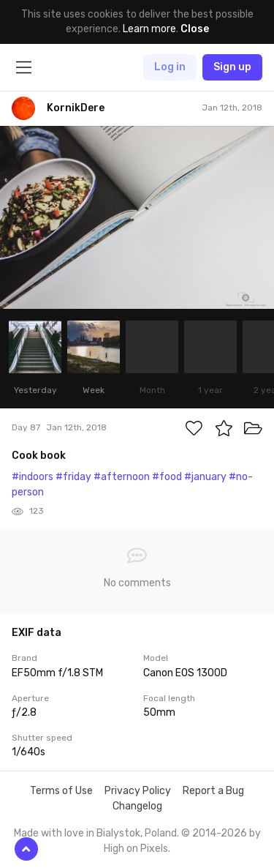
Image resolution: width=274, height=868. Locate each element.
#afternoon (122, 477)
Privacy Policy (138, 791)
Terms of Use (61, 791)
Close (195, 29)
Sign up (232, 67)
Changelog (137, 806)
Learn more (149, 29)
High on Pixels (136, 849)
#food (167, 477)
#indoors (33, 477)
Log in (170, 67)
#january (205, 477)
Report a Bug (213, 791)
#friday (73, 477)
